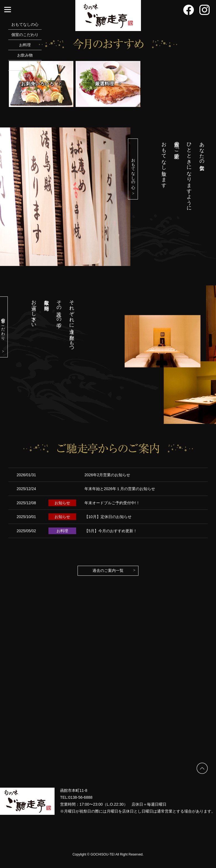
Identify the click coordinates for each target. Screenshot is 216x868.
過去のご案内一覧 (114, 570)
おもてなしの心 (133, 176)
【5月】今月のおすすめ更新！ (111, 531)
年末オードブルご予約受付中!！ (112, 503)
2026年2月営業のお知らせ (107, 475)
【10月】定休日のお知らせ (108, 517)
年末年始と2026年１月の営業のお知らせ (120, 489)
